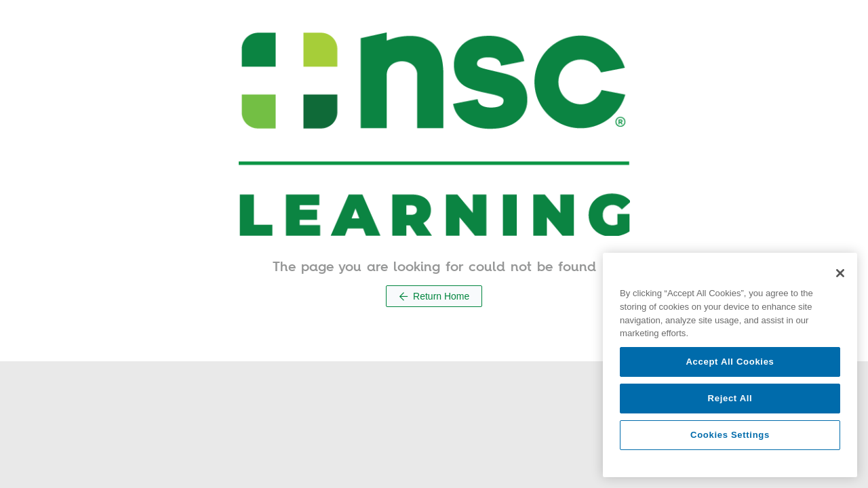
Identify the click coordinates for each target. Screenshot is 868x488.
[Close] (840, 273)
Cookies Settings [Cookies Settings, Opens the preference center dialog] (730, 435)
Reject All (730, 398)
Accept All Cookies (730, 362)
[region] (730, 365)
